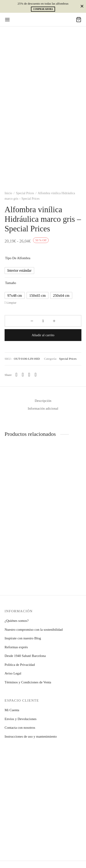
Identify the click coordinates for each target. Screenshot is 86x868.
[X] (29, 375)
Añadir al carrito (43, 335)
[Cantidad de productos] (43, 321)
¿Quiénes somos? (17, 621)
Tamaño (11, 283)
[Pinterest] (36, 375)
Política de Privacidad (20, 665)
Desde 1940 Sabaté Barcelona (25, 656)
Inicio (8, 193)
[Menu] (7, 20)
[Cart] (79, 20)
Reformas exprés (16, 647)
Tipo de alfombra (18, 258)
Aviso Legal (13, 673)
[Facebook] (23, 375)
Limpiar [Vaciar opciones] (11, 303)
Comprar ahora (43, 9)
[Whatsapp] (17, 375)
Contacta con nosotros (20, 728)
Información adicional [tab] (43, 408)
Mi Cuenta (12, 710)
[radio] (19, 271)
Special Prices (25, 193)
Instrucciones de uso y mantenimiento (31, 736)
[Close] (82, 6)
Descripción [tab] (43, 401)
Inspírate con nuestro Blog (23, 638)
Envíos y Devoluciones (21, 719)
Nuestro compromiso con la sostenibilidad (34, 630)
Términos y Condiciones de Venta (28, 682)
